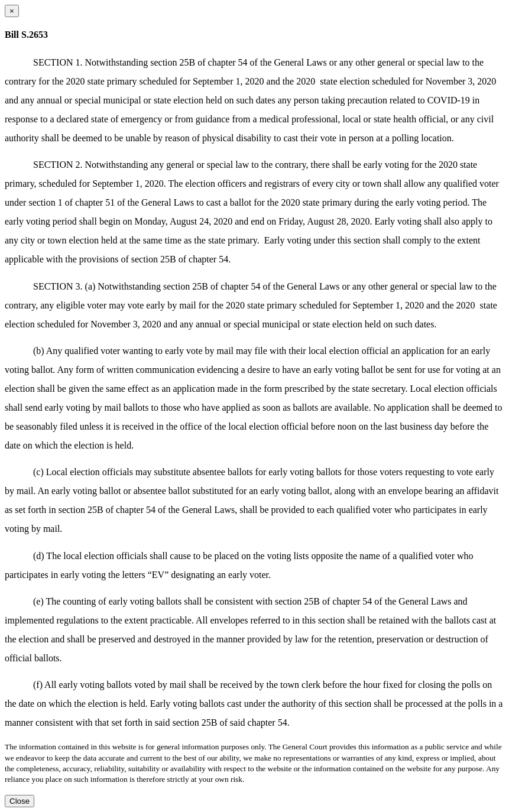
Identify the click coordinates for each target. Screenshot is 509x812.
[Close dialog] (12, 11)
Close (20, 801)
